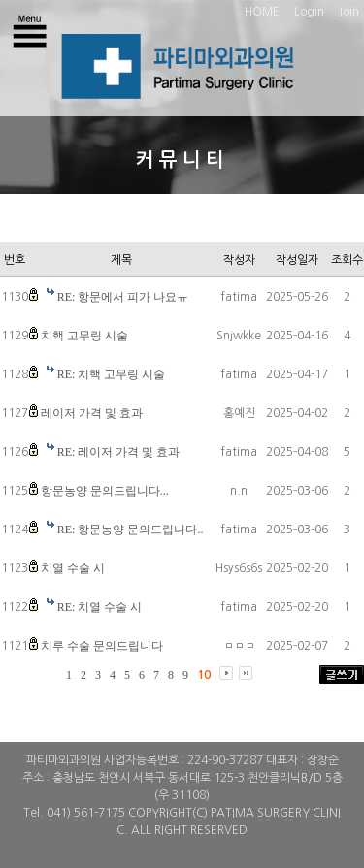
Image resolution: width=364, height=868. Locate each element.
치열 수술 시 (73, 568)
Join (349, 12)
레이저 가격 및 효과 (92, 413)
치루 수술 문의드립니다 (102, 646)
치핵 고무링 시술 (84, 336)
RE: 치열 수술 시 (100, 607)
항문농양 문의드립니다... (105, 491)
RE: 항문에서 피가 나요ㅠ (123, 297)
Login (309, 12)
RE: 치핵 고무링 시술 (112, 374)
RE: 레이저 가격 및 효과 (119, 452)
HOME (262, 12)
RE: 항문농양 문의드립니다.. (131, 530)
